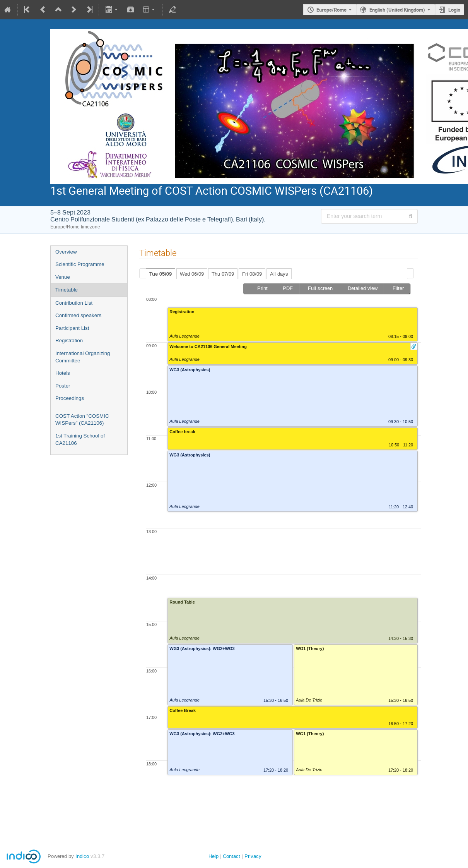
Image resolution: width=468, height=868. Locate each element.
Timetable (67, 290)
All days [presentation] (279, 274)
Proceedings (70, 398)
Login (454, 10)
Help (214, 856)
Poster (63, 386)
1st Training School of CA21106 (80, 439)
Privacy (253, 856)
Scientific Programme (80, 264)
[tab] (161, 274)
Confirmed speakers (78, 315)
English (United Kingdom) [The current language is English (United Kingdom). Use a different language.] (397, 10)
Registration (69, 341)
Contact (231, 856)
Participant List (72, 328)
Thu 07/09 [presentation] (223, 274)
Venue (63, 277)
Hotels (63, 373)
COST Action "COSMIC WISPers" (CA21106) (82, 420)
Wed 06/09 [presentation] (192, 274)
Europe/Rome (331, 10)
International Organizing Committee (83, 357)
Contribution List (74, 303)
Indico (82, 856)
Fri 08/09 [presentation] (252, 274)
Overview (66, 252)
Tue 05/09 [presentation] (161, 274)
